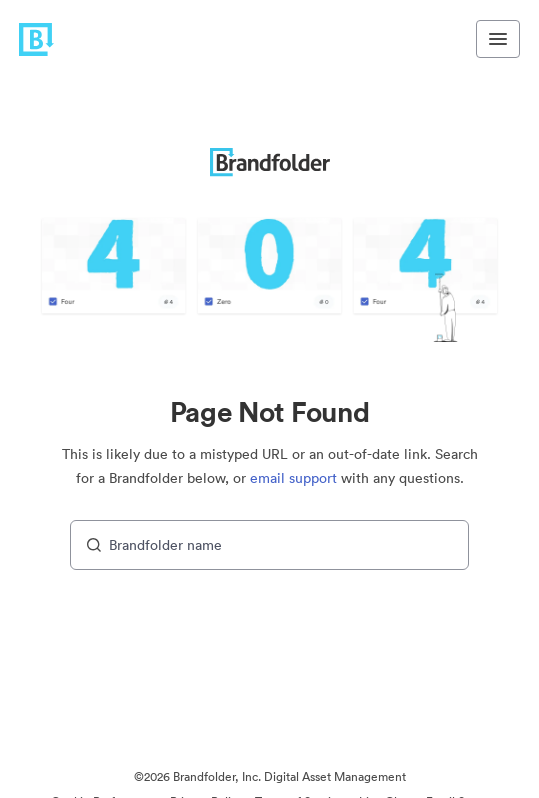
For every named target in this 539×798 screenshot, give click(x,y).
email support (293, 478)
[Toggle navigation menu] (498, 39)
